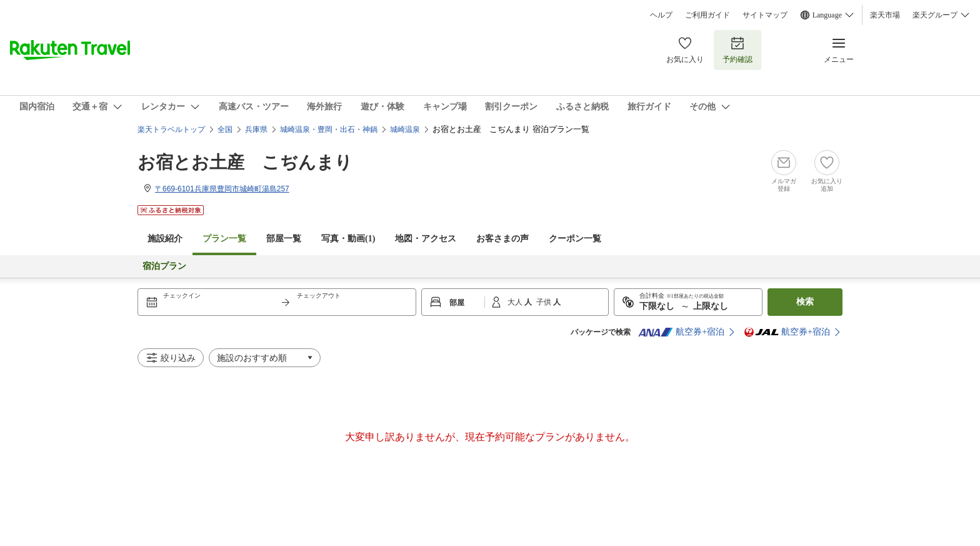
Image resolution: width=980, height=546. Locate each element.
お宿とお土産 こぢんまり (245, 162)
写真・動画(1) (348, 239)
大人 (516, 302)
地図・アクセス (426, 239)
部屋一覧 (284, 239)
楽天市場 (885, 15)
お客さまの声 (502, 239)
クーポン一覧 (575, 239)
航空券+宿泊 (681, 332)
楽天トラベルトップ (171, 129)
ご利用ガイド (707, 15)
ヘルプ (661, 15)
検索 (805, 302)
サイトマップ (765, 15)
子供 (545, 302)
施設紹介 (165, 239)
